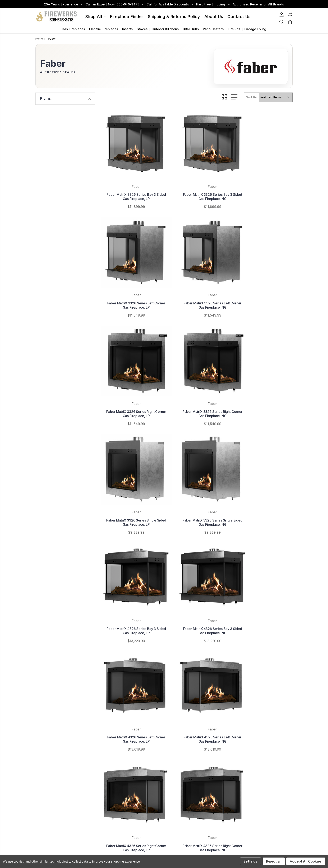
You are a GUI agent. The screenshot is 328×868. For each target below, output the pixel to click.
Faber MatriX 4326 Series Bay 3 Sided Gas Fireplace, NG (131, 478)
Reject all (274, 861)
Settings (250, 861)
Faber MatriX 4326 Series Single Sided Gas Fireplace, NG (131, 673)
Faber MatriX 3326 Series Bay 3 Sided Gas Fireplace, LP (131, 186)
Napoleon (185, 727)
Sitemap (71, 830)
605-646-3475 (53, 730)
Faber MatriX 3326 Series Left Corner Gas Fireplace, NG (131, 283)
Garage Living (255, 29)
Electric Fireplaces (104, 29)
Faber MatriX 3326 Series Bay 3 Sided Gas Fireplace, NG (197, 186)
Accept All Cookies (306, 861)
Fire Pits (234, 29)
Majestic (184, 733)
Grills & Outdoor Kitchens (266, 752)
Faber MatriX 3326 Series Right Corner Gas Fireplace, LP (197, 283)
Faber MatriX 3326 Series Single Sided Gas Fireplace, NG (197, 381)
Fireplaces (255, 727)
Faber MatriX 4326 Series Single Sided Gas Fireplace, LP (263, 576)
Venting (253, 764)
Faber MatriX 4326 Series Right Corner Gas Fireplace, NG (197, 576)
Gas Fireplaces (73, 29)
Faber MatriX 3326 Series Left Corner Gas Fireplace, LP (263, 186)
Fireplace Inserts (260, 733)
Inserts (127, 29)
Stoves (142, 29)
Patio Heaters (213, 29)
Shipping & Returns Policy (174, 17)
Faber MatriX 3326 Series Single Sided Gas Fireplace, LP (131, 381)
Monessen (185, 758)
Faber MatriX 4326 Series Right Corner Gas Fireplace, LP (131, 576)
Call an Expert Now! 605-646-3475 (112, 4)
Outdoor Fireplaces (261, 739)
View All (184, 764)
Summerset (186, 739)
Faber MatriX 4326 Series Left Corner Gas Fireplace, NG (263, 478)
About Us (214, 17)
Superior (184, 745)
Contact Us (116, 745)
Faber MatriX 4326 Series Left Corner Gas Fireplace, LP (197, 478)
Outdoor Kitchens (165, 29)
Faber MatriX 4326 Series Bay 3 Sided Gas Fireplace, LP (263, 381)
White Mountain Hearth (194, 752)
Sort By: (252, 97)
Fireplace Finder (127, 17)
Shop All (95, 17)
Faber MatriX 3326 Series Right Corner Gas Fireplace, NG (263, 283)
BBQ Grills (191, 29)
